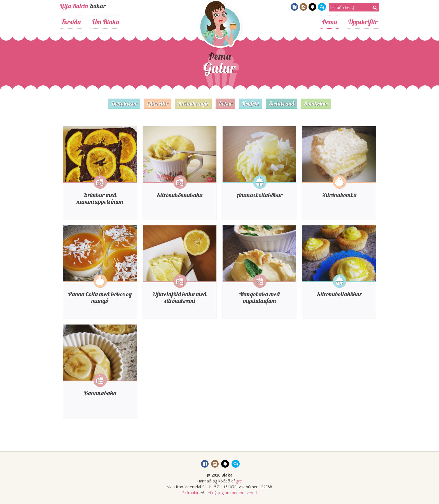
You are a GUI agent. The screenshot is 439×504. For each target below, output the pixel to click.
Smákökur (316, 103)
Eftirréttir (157, 103)
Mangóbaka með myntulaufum (259, 297)
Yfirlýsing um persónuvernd (232, 493)
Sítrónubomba (339, 195)
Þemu (330, 22)
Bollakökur (124, 103)
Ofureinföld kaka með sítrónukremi (180, 297)
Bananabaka (100, 393)
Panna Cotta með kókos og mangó (100, 297)
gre (239, 481)
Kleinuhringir (193, 103)
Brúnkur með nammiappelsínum (100, 198)
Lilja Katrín (74, 6)
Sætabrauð (282, 103)
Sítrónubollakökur (339, 294)
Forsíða (71, 22)
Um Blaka (105, 22)
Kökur (225, 103)
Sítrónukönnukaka (180, 195)
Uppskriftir (363, 22)
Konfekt (251, 103)
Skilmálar (190, 493)
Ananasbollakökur (259, 195)
